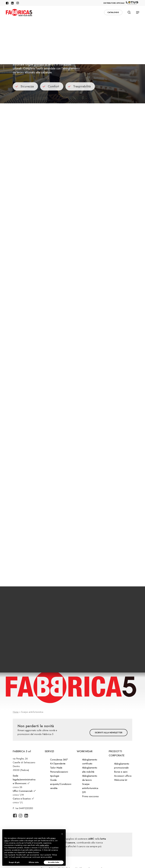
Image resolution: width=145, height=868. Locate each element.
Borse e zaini (121, 772)
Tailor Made (56, 768)
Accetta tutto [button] (54, 862)
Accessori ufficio (123, 776)
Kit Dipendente (58, 764)
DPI (84, 792)
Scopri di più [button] (14, 862)
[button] (138, 12)
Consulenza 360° (59, 760)
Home (16, 712)
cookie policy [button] (44, 845)
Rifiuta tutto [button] (34, 862)
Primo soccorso (90, 796)
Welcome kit (121, 780)
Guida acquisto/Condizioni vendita (61, 784)
